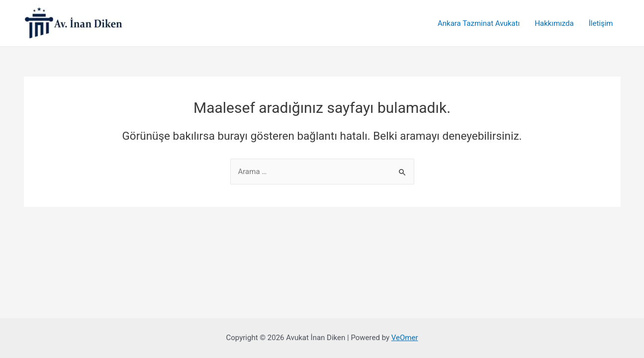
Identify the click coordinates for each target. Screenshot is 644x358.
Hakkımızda (554, 23)
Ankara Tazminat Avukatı (479, 23)
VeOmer (405, 338)
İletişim (601, 23)
